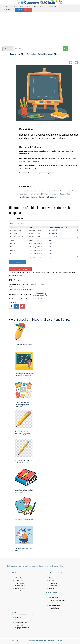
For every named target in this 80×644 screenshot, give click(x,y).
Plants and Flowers (56, 603)
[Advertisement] (40, 28)
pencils (46, 191)
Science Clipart (20, 588)
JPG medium (13, 247)
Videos (51, 588)
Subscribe (19, 10)
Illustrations (53, 586)
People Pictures (54, 605)
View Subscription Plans (27, 168)
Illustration (52, 7)
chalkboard (72, 191)
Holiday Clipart (20, 586)
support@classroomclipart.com (44, 173)
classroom (24, 194)
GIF (11, 257)
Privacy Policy (19, 625)
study (42, 197)
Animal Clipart (19, 580)
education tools (52, 197)
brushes (45, 194)
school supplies (36, 191)
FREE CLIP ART (13, 233)
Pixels (31, 227)
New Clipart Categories (26, 54)
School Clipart (19, 578)
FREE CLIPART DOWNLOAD (16, 237)
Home (7, 7)
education (62, 191)
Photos (52, 580)
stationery (54, 194)
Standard (22, 223)
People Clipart (19, 583)
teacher (35, 197)
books (54, 191)
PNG (22, 7)
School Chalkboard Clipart (49, 54)
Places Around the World (58, 600)
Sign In (28, 10)
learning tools (35, 194)
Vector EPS (12, 240)
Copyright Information (22, 628)
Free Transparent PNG (15, 230)
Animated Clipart (39, 7)
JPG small (12, 250)
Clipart (15, 7)
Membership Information (23, 620)
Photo (28, 7)
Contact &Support (21, 623)
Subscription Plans (18, 299)
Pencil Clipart (40, 284)
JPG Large (12, 244)
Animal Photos (54, 608)
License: (12, 223)
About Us (18, 617)
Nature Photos (54, 598)
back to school (65, 194)
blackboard (24, 191)
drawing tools (25, 197)
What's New (19, 591)
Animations (53, 583)
